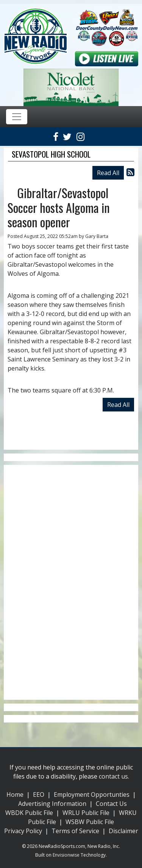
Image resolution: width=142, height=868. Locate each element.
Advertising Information (52, 804)
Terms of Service (75, 831)
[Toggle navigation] (17, 117)
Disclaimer (123, 831)
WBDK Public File (29, 813)
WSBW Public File (90, 822)
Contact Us (111, 804)
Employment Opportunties (92, 794)
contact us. (114, 776)
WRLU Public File (86, 813)
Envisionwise (66, 855)
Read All (108, 173)
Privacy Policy (23, 831)
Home (15, 794)
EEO (39, 794)
